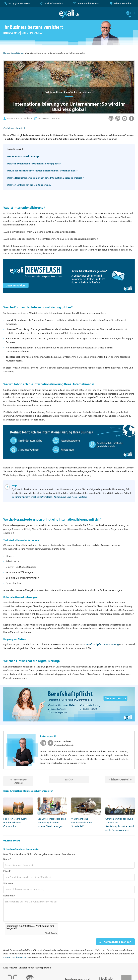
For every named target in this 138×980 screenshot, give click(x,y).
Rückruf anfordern (54, 3)
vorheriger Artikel (20, 781)
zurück (69, 779)
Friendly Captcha (51, 933)
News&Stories (17, 53)
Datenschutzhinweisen (15, 957)
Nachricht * (9, 896)
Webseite (8, 883)
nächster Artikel (119, 779)
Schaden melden (123, 3)
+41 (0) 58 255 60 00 (19, 3)
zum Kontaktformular (88, 3)
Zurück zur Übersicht (14, 128)
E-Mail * (7, 871)
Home (6, 53)
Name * (7, 859)
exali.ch (69, 14)
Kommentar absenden (117, 942)
